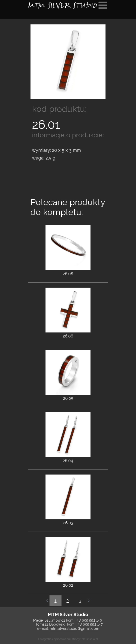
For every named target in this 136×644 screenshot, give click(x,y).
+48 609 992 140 (89, 620)
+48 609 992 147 (89, 624)
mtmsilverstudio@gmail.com (74, 629)
